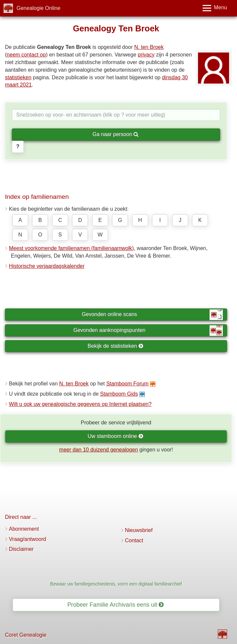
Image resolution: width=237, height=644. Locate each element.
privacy (146, 55)
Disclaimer (21, 549)
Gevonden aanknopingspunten (148, 331)
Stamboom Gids (119, 394)
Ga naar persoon (116, 134)
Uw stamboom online (116, 436)
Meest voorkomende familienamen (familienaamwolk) (71, 248)
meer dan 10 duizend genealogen (99, 450)
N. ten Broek (149, 47)
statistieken (18, 77)
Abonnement (24, 529)
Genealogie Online (39, 8)
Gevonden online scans (152, 315)
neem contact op (26, 55)
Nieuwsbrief (139, 530)
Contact (134, 540)
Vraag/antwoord (27, 539)
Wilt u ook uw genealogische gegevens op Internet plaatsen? (80, 404)
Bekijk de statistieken (116, 346)
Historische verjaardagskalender (47, 266)
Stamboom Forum (127, 384)
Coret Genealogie (26, 635)
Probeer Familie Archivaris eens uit (116, 605)
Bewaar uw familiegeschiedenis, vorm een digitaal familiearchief (116, 584)
